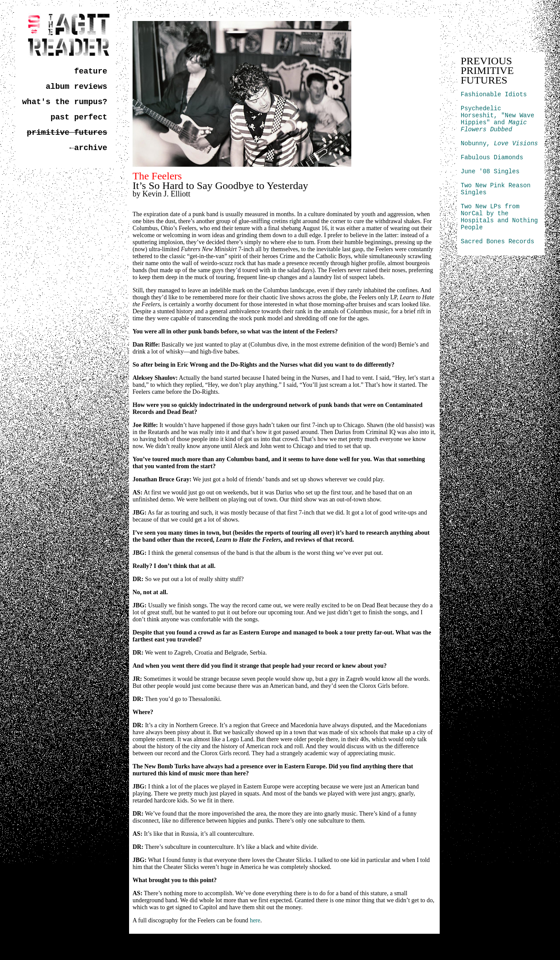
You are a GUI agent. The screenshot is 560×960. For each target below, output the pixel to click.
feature (91, 71)
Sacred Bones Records (497, 242)
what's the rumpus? (65, 102)
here (255, 920)
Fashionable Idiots (494, 95)
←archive (88, 148)
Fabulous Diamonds (492, 158)
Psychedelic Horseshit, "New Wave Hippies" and (497, 119)
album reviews (77, 87)
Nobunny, (499, 144)
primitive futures (67, 133)
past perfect (79, 117)
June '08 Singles (490, 172)
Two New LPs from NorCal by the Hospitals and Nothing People (499, 217)
